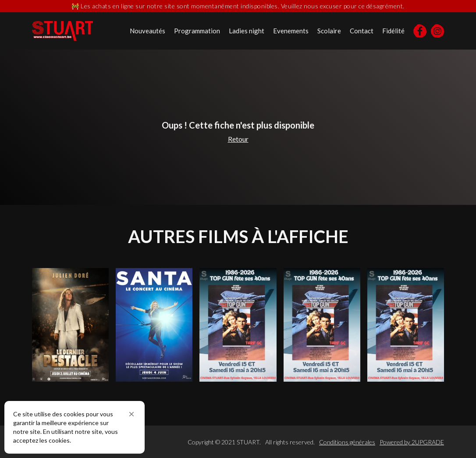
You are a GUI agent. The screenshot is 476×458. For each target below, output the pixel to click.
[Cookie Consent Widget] (75, 427)
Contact (362, 31)
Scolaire (329, 31)
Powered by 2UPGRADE (412, 442)
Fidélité (393, 31)
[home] (62, 31)
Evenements (291, 31)
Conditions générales (347, 442)
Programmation (197, 31)
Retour (238, 139)
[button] (131, 414)
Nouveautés (147, 31)
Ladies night (247, 31)
